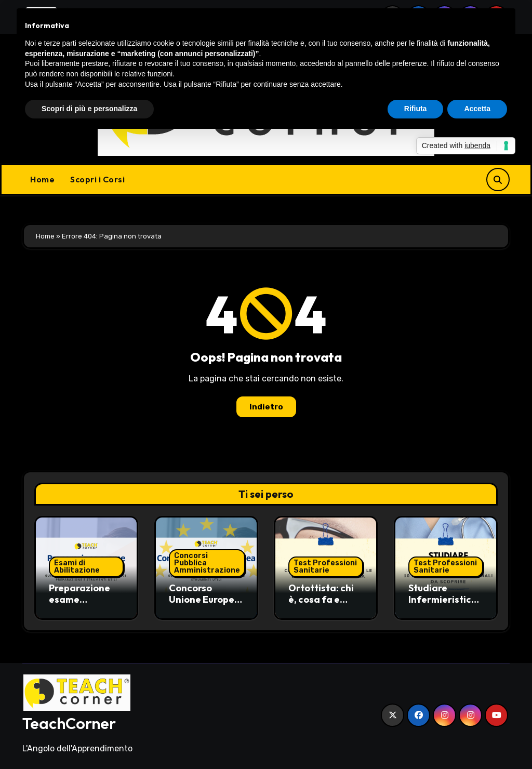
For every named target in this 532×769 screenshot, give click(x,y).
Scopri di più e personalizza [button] (89, 109)
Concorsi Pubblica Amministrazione (207, 563)
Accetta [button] (477, 109)
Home (42, 179)
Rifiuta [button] (416, 109)
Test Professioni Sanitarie (325, 567)
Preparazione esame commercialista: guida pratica (86, 605)
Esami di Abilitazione (77, 567)
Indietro (266, 407)
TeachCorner (69, 723)
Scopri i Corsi (97, 179)
